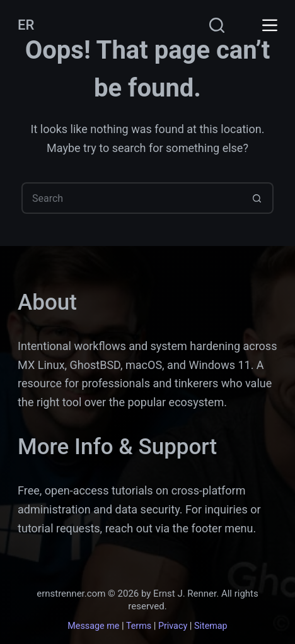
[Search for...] (132, 198)
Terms (139, 626)
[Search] (217, 25)
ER (26, 25)
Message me (93, 626)
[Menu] (270, 25)
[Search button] (258, 198)
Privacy (173, 626)
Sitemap (211, 626)
